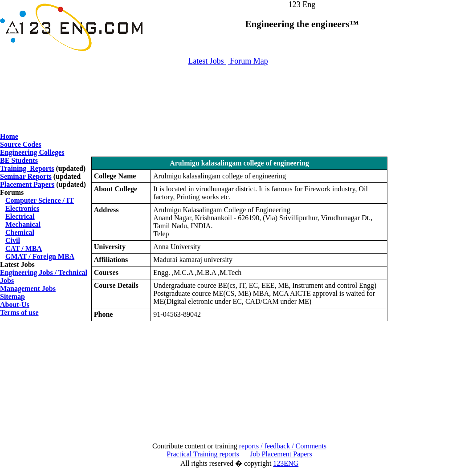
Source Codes (21, 144)
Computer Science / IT (40, 200)
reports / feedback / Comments (283, 446)
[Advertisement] (228, 95)
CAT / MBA (24, 248)
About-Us (15, 305)
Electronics (22, 208)
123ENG (286, 463)
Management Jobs (28, 288)
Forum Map (248, 61)
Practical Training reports (203, 454)
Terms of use (19, 313)
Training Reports (27, 168)
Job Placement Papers (281, 454)
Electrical (20, 216)
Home (9, 136)
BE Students (19, 160)
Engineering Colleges (32, 152)
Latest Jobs (207, 61)
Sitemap (12, 296)
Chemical (20, 232)
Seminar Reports (26, 176)
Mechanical (23, 224)
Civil (13, 240)
